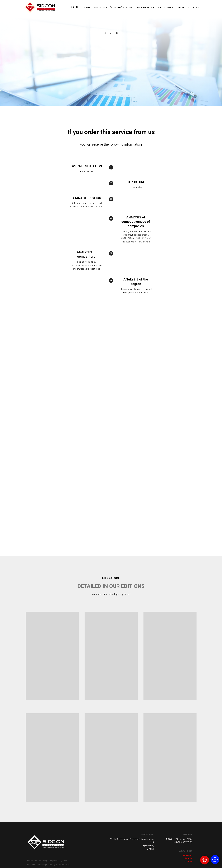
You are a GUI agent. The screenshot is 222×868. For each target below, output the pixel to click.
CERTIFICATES (165, 7)
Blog (196, 7)
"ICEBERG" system (121, 7)
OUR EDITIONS (144, 7)
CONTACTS (183, 7)
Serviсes (100, 7)
